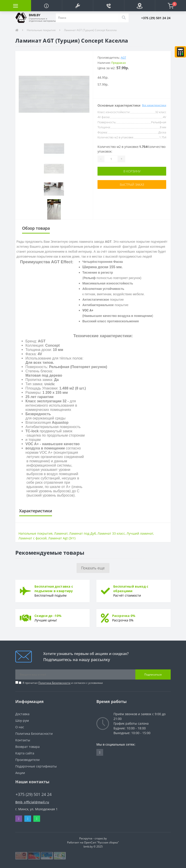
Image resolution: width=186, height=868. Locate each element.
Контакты (23, 740)
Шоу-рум (22, 720)
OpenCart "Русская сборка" (101, 842)
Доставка (22, 714)
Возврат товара (27, 747)
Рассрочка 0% (124, 616)
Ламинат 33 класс (111, 533)
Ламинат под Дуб (83, 533)
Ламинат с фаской (33, 538)
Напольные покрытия (41, 30)
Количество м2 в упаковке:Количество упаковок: (132, 149)
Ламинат (61, 533)
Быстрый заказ (132, 184)
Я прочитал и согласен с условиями (63, 683)
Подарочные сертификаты (36, 766)
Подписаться (153, 674)
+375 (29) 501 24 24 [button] (34, 794)
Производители (27, 760)
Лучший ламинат (140, 533)
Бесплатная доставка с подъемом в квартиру (54, 589)
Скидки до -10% (48, 616)
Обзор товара (36, 228)
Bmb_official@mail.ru (32, 802)
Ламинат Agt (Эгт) (62, 538)
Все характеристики (154, 105)
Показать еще (93, 568)
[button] (77, 6)
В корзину (132, 171)
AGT (123, 57)
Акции (20, 773)
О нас (20, 727)
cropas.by (101, 838)
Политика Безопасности (54, 683)
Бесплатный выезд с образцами (131, 589)
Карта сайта (25, 753)
